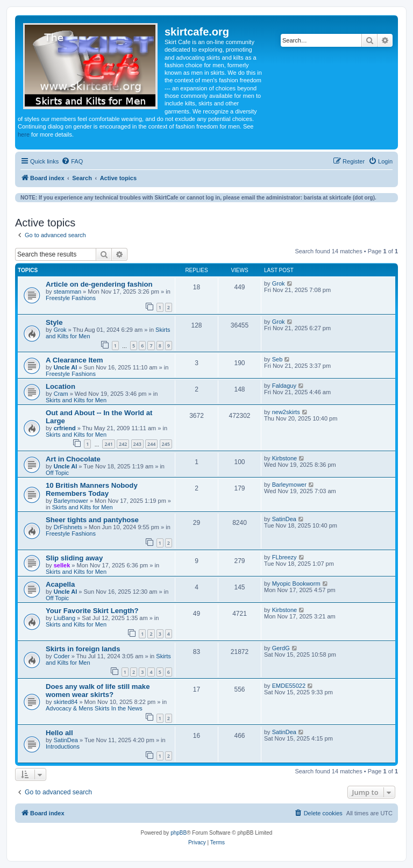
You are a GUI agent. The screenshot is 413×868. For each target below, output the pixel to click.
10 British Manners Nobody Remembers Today (92, 489)
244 (151, 444)
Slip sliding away (74, 558)
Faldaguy (284, 386)
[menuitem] (72, 161)
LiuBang (65, 618)
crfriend (65, 428)
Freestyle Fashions (71, 298)
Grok (279, 283)
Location (60, 386)
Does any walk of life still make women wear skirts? (98, 691)
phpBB (179, 833)
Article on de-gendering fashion (99, 284)
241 (108, 444)
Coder (62, 656)
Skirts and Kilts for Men (76, 400)
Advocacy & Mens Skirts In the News (94, 708)
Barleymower (71, 501)
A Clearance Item (74, 360)
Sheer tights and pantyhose (92, 520)
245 (166, 444)
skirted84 (66, 702)
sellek (62, 565)
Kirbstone (284, 458)
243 (137, 444)
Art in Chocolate (73, 459)
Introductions (63, 746)
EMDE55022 (289, 686)
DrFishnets (68, 527)
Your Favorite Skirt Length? (92, 611)
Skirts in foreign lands (83, 649)
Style (54, 322)
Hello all (59, 733)
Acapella (60, 584)
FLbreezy (284, 557)
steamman (67, 291)
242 (123, 444)
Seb (277, 359)
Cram (61, 394)
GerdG (281, 648)
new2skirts (286, 412)
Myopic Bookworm (296, 584)
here (24, 134)
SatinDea (284, 519)
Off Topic (57, 473)
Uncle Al (66, 367)
